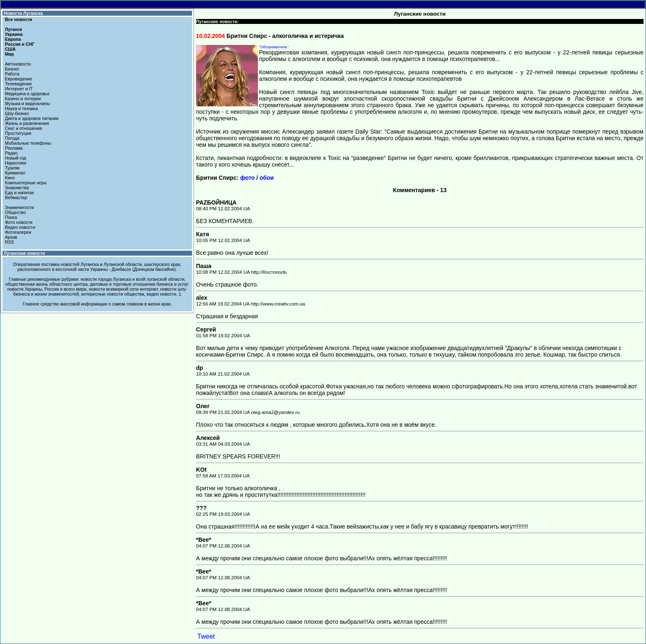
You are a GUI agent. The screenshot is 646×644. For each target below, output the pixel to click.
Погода (12, 138)
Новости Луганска (23, 13)
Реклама (14, 148)
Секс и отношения (23, 128)
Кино (10, 178)
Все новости (19, 19)
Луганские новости (24, 253)
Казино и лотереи (23, 99)
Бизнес (12, 69)
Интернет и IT (19, 89)
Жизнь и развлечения (27, 123)
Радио (11, 153)
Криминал (15, 173)
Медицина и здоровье (27, 94)
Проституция (18, 133)
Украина (14, 34)
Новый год (15, 158)
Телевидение (18, 84)
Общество (15, 212)
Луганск (13, 29)
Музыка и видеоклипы (28, 103)
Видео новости (20, 227)
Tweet (206, 636)
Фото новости (19, 222)
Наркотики (15, 163)
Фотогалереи (18, 232)
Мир (9, 54)
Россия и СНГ (20, 44)
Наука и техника (21, 108)
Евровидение (19, 79)
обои (267, 178)
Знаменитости (19, 207)
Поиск (11, 217)
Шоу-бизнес (17, 113)
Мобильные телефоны (28, 143)
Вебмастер (16, 197)
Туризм (12, 168)
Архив (11, 237)
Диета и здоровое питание (32, 118)
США (10, 49)
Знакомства (17, 188)
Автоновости (18, 64)
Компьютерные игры (26, 183)
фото (248, 178)
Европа (13, 39)
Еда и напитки (19, 193)
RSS (9, 242)
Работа (12, 74)
